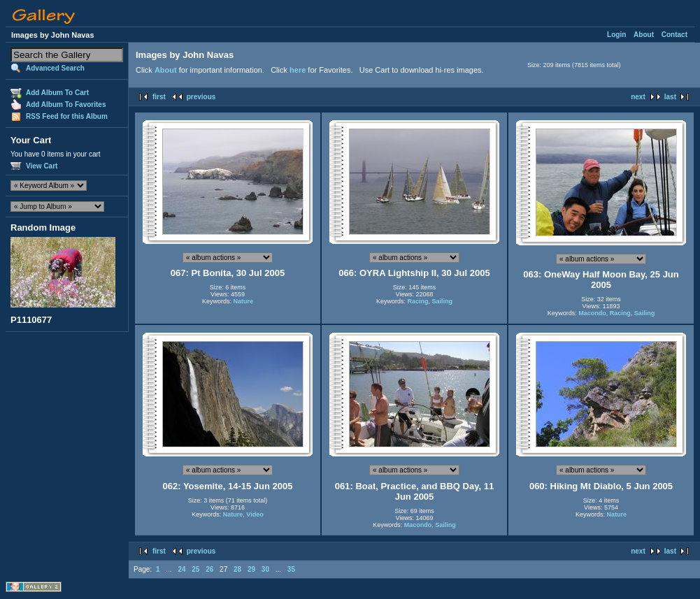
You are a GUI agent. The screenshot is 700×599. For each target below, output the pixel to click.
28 (237, 569)
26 (209, 569)
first (159, 97)
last (670, 97)
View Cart (42, 166)
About (644, 35)
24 (181, 569)
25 (195, 569)
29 (251, 569)
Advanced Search (55, 68)
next (638, 97)
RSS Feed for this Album (67, 116)
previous (201, 97)
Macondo (592, 313)
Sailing (443, 301)
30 (265, 569)
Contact (674, 35)
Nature (244, 301)
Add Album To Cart (57, 93)
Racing (417, 301)
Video (255, 514)
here (298, 70)
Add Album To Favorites (66, 104)
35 (291, 569)
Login (616, 35)
